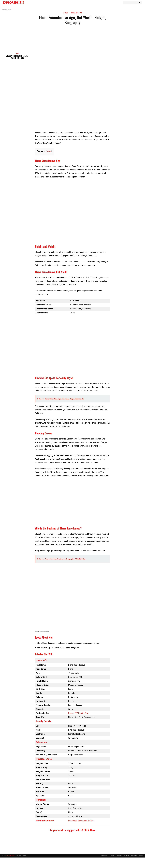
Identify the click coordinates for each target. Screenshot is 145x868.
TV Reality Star (76, 13)
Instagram (82, 821)
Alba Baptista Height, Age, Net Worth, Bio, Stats (17, 57)
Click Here (90, 830)
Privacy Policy (105, 856)
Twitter (91, 821)
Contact (141, 856)
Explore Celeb (10, 856)
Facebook (73, 821)
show (49, 151)
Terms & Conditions (116, 856)
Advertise (134, 856)
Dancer (9, 10)
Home (4, 10)
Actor (17, 53)
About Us (127, 856)
